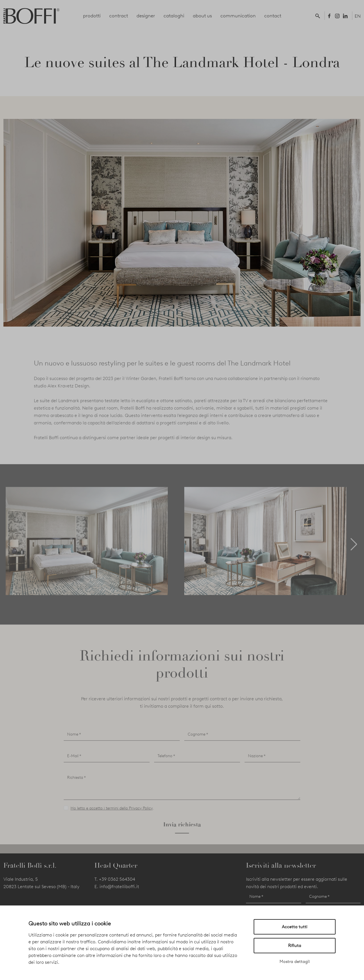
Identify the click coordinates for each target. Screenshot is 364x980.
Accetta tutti (295, 927)
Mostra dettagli (295, 962)
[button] (319, 16)
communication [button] (238, 16)
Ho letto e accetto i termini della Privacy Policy (112, 827)
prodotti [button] (92, 16)
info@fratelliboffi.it (119, 887)
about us (202, 16)
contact (273, 16)
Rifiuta (295, 946)
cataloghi (174, 16)
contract (119, 16)
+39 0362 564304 (117, 879)
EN (358, 16)
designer (146, 16)
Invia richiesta (182, 843)
